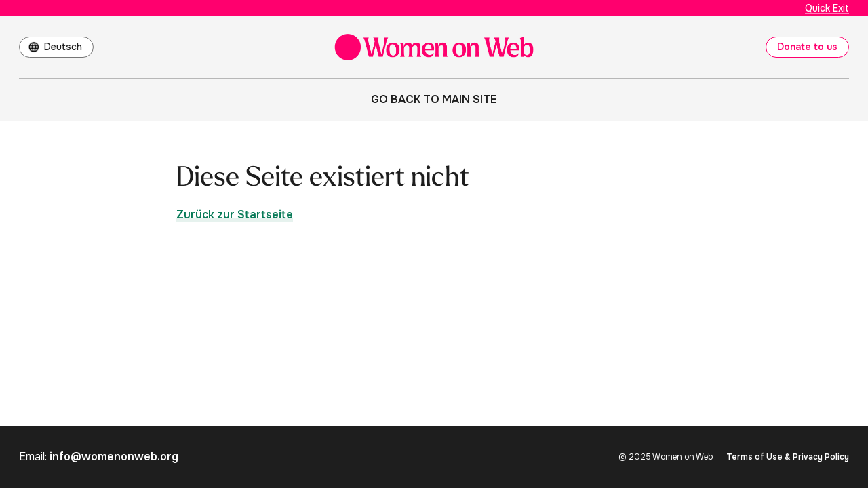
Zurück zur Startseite (235, 215)
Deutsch (63, 47)
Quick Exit (827, 8)
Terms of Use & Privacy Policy (788, 457)
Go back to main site (434, 99)
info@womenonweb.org (114, 456)
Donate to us (807, 47)
